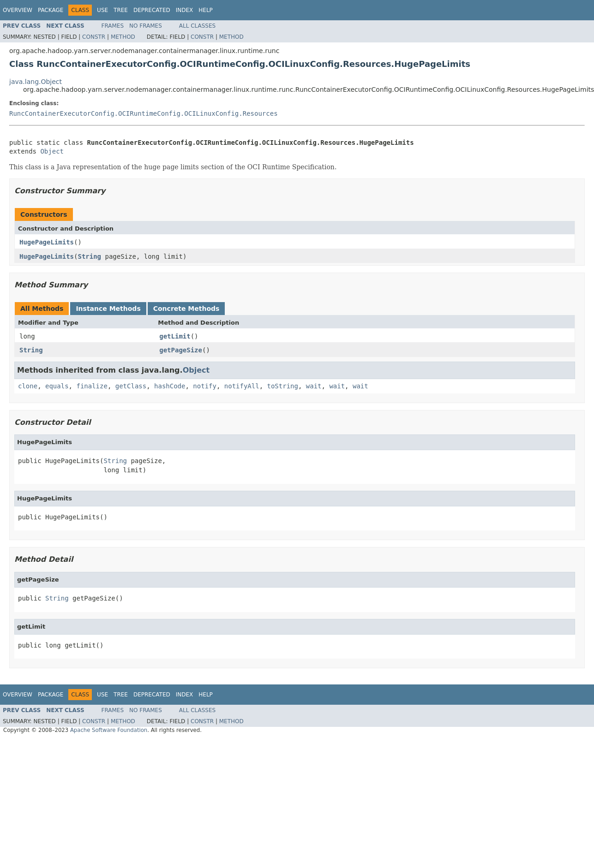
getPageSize (181, 350)
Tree (121, 10)
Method (123, 37)
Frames (113, 26)
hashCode (170, 386)
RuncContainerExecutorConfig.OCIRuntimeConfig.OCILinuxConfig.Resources (144, 113)
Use (102, 10)
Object (52, 151)
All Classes (197, 26)
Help (206, 10)
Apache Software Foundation (109, 730)
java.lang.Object (36, 82)
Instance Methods (108, 309)
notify (205, 386)
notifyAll (242, 386)
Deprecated (152, 10)
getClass (131, 386)
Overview (18, 10)
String (89, 256)
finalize (92, 386)
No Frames (146, 26)
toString (283, 386)
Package (51, 10)
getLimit (175, 336)
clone (28, 386)
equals (57, 386)
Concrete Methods (186, 309)
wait (314, 386)
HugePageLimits (47, 242)
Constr (94, 37)
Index (185, 10)
